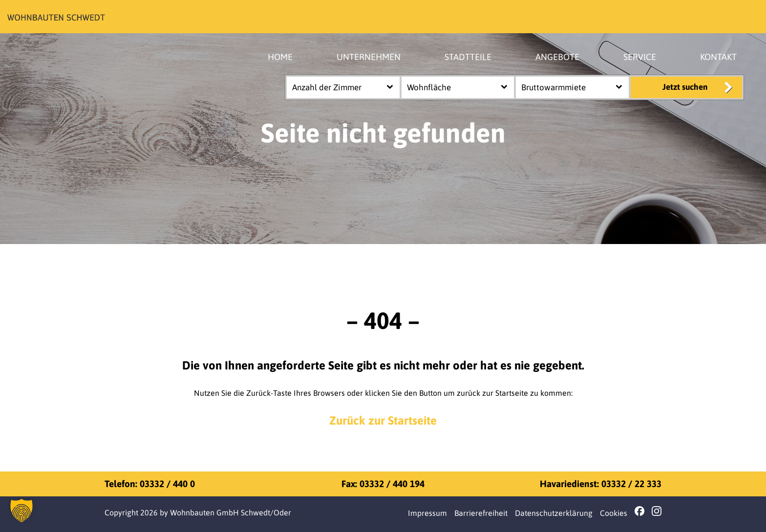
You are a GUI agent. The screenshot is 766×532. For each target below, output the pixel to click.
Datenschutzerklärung (554, 513)
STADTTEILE (468, 57)
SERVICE (640, 57)
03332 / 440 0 (167, 484)
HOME (280, 57)
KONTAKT (718, 57)
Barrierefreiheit (481, 513)
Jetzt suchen (685, 87)
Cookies (614, 513)
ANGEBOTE (557, 57)
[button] (21, 511)
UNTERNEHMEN (369, 57)
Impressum (427, 513)
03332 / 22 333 (631, 484)
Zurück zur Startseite (383, 420)
